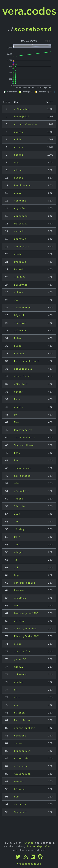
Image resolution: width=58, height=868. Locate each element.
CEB (16, 522)
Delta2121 (21, 224)
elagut (19, 552)
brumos (19, 155)
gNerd (18, 644)
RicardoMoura (23, 430)
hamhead (19, 590)
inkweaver (21, 674)
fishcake (20, 201)
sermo (18, 743)
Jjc (16, 300)
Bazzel (19, 269)
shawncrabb (22, 758)
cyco (17, 514)
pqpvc (18, 193)
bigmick (19, 315)
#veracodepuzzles (39, 846)
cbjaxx (19, 392)
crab (17, 697)
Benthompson (22, 185)
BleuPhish (21, 285)
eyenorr (19, 781)
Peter (18, 399)
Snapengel (21, 812)
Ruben (18, 338)
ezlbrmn (19, 621)
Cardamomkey (22, 308)
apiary (19, 147)
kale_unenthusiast (27, 361)
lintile (19, 506)
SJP (16, 797)
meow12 (19, 667)
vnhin (18, 139)
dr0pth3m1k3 (22, 376)
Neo (16, 422)
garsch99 (20, 659)
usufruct (20, 239)
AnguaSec (20, 208)
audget (19, 178)
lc (16, 560)
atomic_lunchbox (25, 629)
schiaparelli (23, 369)
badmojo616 (22, 117)
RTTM (17, 537)
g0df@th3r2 (22, 491)
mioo (17, 483)
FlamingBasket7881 (27, 636)
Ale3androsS (22, 774)
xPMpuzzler (22, 109)
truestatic (22, 247)
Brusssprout (22, 751)
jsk (16, 568)
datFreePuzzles (25, 583)
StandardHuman (24, 445)
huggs (18, 346)
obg (16, 162)
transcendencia (25, 437)
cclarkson (21, 766)
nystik (19, 132)
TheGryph (20, 323)
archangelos (22, 651)
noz (16, 705)
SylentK (19, 713)
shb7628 (19, 277)
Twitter (28, 843)
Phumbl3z (20, 262)
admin (18, 254)
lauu (17, 545)
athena (19, 292)
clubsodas (21, 216)
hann (17, 460)
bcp (16, 575)
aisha (18, 170)
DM (16, 415)
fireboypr (21, 529)
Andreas (19, 353)
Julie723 (20, 331)
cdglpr (19, 682)
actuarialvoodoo (25, 124)
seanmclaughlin (25, 728)
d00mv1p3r (21, 384)
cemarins (20, 736)
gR (16, 690)
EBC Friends (22, 476)
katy (17, 453)
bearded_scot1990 (26, 613)
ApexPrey (20, 598)
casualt (19, 231)
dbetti (19, 407)
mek (16, 606)
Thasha (19, 499)
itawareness (22, 468)
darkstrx (20, 804)
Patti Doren (22, 720)
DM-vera (19, 789)
